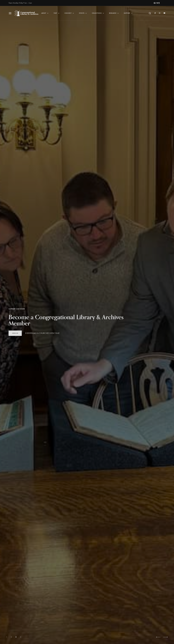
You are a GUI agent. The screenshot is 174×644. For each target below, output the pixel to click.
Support (128, 13)
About (45, 13)
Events (83, 13)
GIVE (157, 3)
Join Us (15, 333)
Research (114, 13)
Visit (57, 13)
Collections (98, 13)
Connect (69, 13)
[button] (158, 637)
